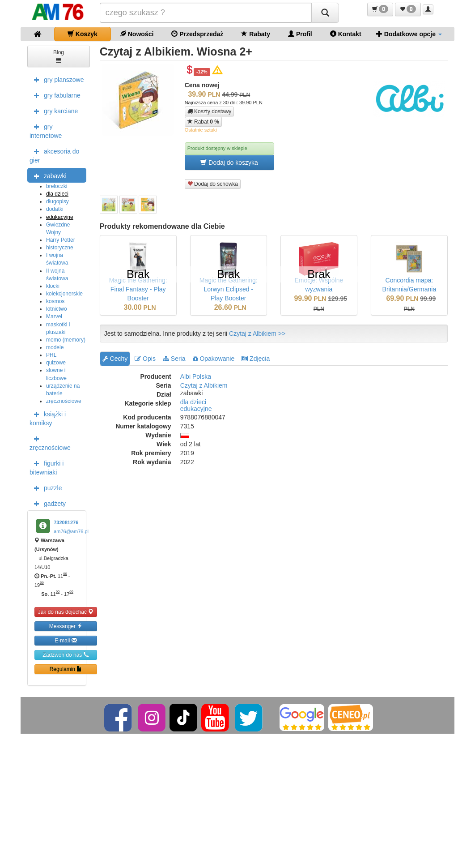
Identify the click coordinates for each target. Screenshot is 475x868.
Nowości (137, 34)
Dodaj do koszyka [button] (229, 162)
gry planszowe (57, 79)
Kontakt (346, 34)
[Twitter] (249, 717)
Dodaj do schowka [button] (213, 184)
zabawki (48, 175)
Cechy (115, 359)
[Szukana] (206, 13)
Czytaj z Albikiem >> (257, 334)
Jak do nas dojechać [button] (66, 612)
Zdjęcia (256, 359)
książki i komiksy (48, 418)
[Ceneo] (351, 717)
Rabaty (256, 34)
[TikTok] (183, 717)
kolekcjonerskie (64, 294)
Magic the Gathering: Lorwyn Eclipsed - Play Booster (229, 289)
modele (55, 347)
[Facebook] (119, 717)
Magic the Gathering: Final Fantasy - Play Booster (138, 289)
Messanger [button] (66, 626)
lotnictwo (57, 309)
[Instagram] (152, 717)
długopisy (57, 201)
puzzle (46, 487)
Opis (145, 359)
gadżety (48, 503)
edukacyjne (60, 217)
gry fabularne (55, 95)
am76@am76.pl (71, 531)
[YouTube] (216, 717)
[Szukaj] (325, 13)
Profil (300, 34)
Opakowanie (214, 359)
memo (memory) (66, 340)
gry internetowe (46, 130)
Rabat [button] (203, 122)
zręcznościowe (64, 401)
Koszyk (83, 34)
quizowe (56, 363)
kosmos (55, 301)
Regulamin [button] (66, 669)
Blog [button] (59, 56)
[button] (380, 9)
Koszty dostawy (210, 111)
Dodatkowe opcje (409, 34)
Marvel (54, 316)
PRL (51, 355)
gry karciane (54, 111)
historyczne (60, 248)
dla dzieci (57, 194)
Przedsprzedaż (197, 34)
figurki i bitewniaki (47, 467)
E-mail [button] (66, 640)
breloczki (57, 186)
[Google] (302, 717)
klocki (53, 286)
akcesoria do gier (54, 155)
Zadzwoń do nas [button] (66, 655)
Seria (174, 359)
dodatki (55, 209)
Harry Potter (61, 240)
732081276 (66, 522)
